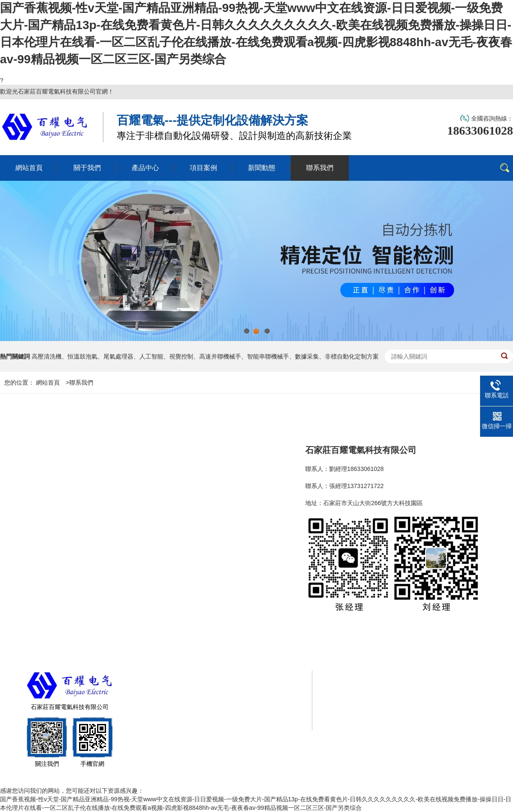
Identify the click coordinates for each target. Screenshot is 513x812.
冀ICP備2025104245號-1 (220, 724)
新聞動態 (356, 700)
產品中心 (412, 683)
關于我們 (356, 683)
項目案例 (469, 683)
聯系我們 (81, 382)
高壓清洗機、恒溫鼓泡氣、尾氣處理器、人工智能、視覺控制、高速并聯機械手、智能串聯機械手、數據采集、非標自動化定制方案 (205, 356)
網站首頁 (48, 382)
